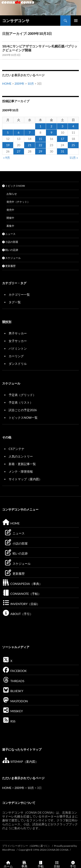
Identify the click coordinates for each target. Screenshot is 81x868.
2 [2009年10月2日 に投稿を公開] (51, 126)
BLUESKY (13, 691)
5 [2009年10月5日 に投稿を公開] (8, 132)
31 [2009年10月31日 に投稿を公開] (62, 151)
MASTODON (15, 701)
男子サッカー (18, 333)
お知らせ (12, 194)
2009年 (19, 84)
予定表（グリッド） (22, 395)
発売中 (10, 210)
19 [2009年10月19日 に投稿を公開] (8, 145)
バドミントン (18, 348)
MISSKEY (13, 711)
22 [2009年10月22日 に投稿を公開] (40, 145)
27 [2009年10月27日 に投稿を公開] (19, 151)
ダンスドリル (18, 364)
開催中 (10, 218)
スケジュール (11, 258)
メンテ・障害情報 (21, 471)
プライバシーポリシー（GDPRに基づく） (26, 846)
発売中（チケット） (18, 202)
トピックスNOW (13, 186)
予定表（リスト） (21, 402)
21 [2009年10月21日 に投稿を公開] (30, 145)
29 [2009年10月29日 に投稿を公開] (40, 151)
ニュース (9, 234)
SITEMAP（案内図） (20, 762)
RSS (9, 721)
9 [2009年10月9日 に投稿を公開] (51, 132)
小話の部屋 (10, 242)
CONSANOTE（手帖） (22, 594)
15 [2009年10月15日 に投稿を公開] (40, 139)
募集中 (10, 226)
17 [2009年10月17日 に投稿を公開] (62, 139)
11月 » (74, 158)
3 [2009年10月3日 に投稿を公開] (62, 126)
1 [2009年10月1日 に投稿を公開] (40, 126)
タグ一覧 (15, 302)
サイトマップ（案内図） (25, 479)
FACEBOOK (14, 671)
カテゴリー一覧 (19, 294)
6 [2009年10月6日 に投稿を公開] (19, 132)
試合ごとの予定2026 (23, 410)
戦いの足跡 (10, 250)
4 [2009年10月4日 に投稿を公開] (73, 126)
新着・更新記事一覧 (22, 464)
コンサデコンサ (16, 21)
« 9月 (7, 158)
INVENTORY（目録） (21, 604)
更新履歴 (9, 266)
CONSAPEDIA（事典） (22, 584)
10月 (31, 84)
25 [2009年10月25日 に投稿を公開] (73, 145)
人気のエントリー (21, 456)
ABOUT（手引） (17, 614)
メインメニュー (76, 21)
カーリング (16, 356)
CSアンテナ (17, 449)
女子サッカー (18, 341)
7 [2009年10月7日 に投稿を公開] (30, 132)
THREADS (13, 681)
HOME (7, 84)
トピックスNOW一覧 (23, 418)
